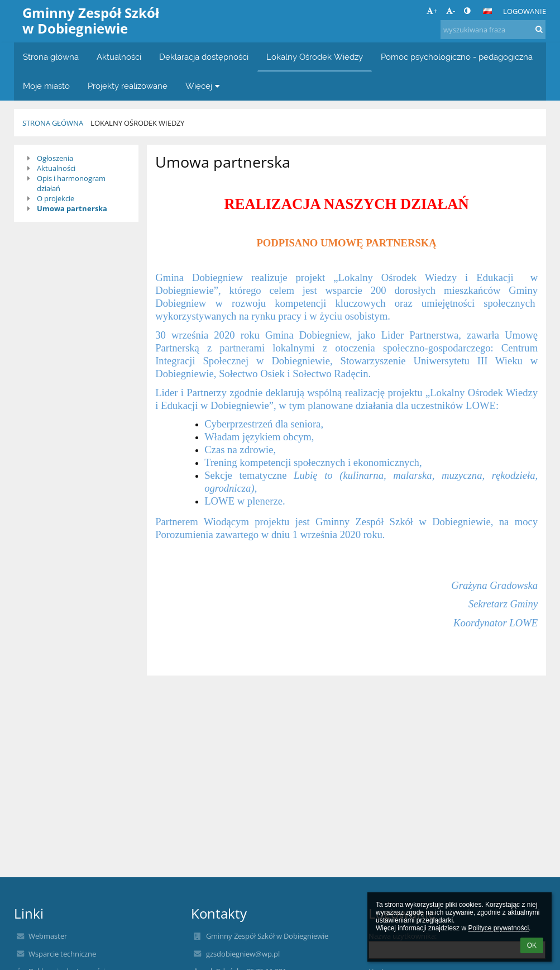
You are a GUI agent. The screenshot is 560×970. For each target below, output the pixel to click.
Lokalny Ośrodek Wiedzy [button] (315, 57)
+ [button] (432, 11)
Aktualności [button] (119, 57)
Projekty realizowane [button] (128, 86)
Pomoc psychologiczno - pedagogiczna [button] (457, 57)
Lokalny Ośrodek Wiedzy (137, 123)
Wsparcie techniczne (62, 954)
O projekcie (56, 198)
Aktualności (56, 168)
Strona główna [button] (51, 57)
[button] (487, 11)
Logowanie (525, 11)
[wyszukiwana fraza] (493, 30)
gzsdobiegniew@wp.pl (243, 954)
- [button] (451, 11)
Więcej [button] (204, 86)
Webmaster (48, 936)
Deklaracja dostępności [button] (204, 57)
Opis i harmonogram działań (71, 183)
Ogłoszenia (55, 158)
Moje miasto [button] (46, 86)
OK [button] (532, 945)
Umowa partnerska (72, 208)
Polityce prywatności (498, 928)
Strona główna (53, 123)
